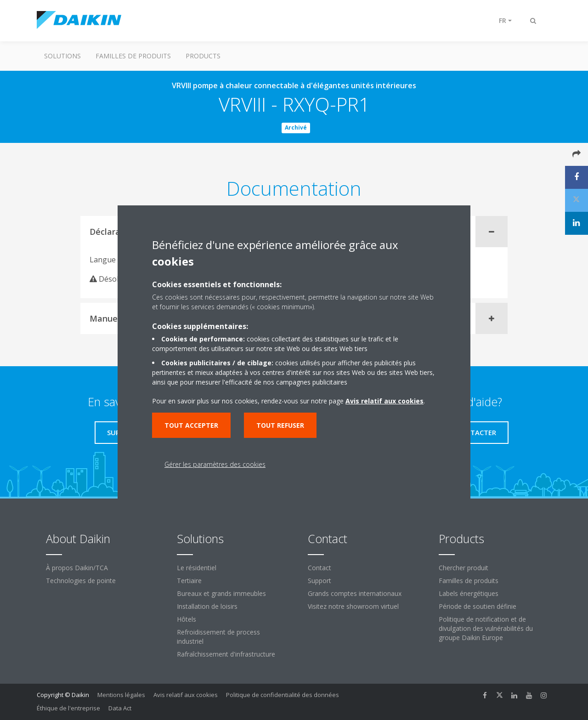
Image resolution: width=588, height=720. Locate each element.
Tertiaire (189, 581)
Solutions (62, 56)
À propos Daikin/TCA (77, 568)
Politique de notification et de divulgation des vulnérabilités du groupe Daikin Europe (486, 628)
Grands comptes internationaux (355, 593)
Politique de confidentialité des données (283, 695)
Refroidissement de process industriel (218, 637)
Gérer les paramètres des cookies (215, 464)
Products (203, 56)
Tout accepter (191, 425)
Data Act (120, 708)
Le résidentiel (197, 568)
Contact (319, 568)
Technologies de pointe (81, 581)
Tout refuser (280, 425)
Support (319, 581)
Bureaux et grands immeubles (221, 593)
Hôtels (187, 619)
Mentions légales (121, 695)
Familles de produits (133, 56)
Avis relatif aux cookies (186, 695)
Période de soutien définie (478, 606)
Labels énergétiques (469, 593)
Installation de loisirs (207, 606)
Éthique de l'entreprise (68, 708)
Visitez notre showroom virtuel (353, 606)
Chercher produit (464, 568)
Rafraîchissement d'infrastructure (226, 654)
